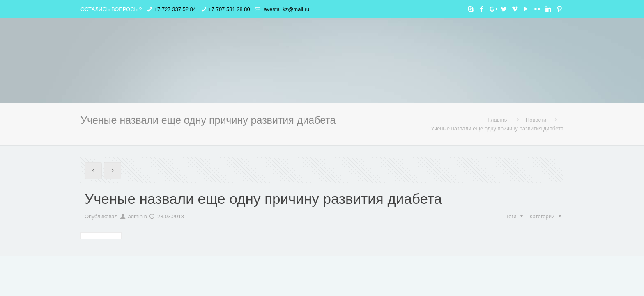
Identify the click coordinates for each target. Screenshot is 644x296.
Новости (536, 120)
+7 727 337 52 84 (175, 9)
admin (135, 216)
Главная (498, 120)
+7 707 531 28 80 (229, 9)
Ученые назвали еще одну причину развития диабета (497, 128)
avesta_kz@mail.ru (286, 9)
